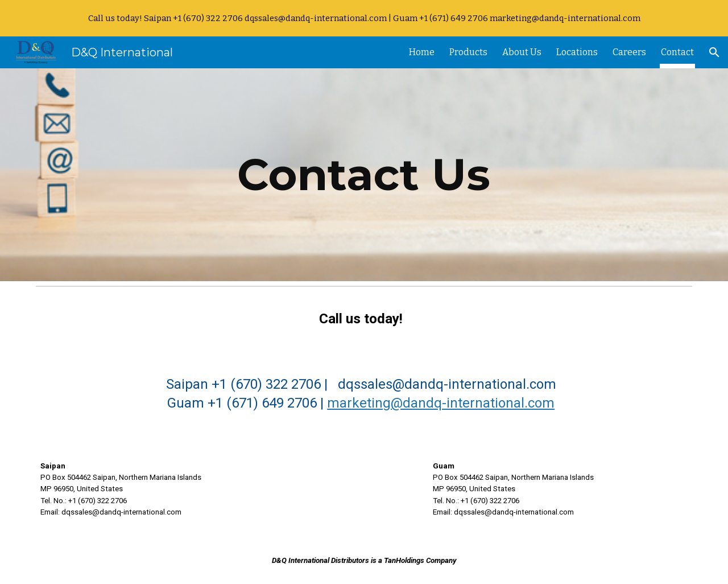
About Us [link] (522, 52)
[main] (364, 175)
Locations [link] (577, 52)
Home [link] (422, 52)
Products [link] (468, 52)
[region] (364, 18)
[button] (714, 52)
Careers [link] (629, 52)
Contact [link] (677, 52)
